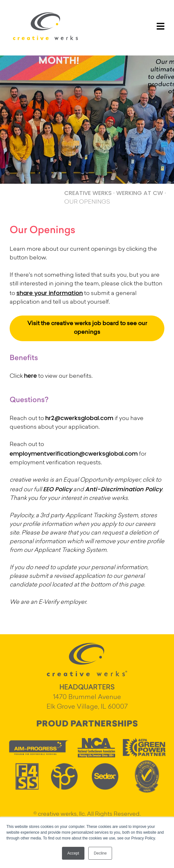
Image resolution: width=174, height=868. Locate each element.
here (30, 376)
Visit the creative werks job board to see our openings (87, 328)
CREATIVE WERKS (88, 193)
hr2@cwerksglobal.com (79, 418)
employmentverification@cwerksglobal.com (74, 454)
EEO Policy (57, 489)
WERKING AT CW (140, 193)
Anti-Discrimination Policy (124, 489)
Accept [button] (73, 853)
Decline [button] (100, 853)
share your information (50, 293)
